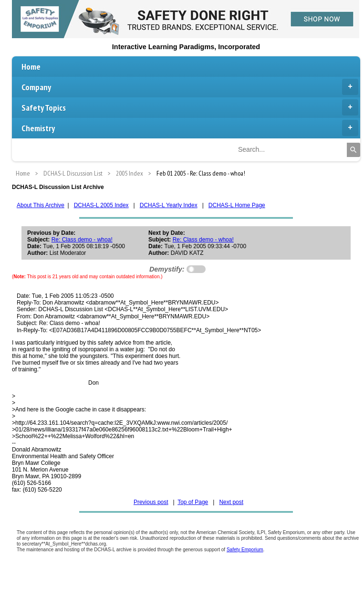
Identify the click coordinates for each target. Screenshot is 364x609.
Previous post (151, 502)
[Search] (354, 150)
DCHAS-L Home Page (237, 205)
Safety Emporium (245, 550)
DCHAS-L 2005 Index (101, 205)
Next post (231, 502)
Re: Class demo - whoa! (82, 240)
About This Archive (41, 205)
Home (31, 67)
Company (190, 87)
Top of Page (193, 502)
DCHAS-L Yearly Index (169, 205)
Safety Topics (190, 107)
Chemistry (190, 128)
